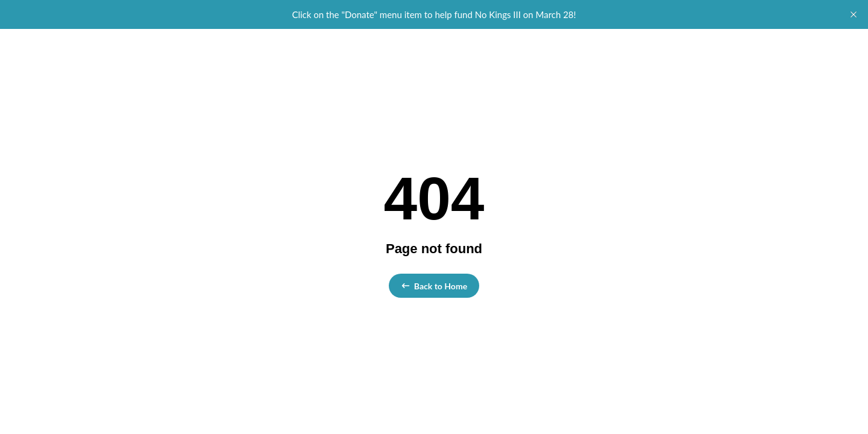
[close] (854, 14)
